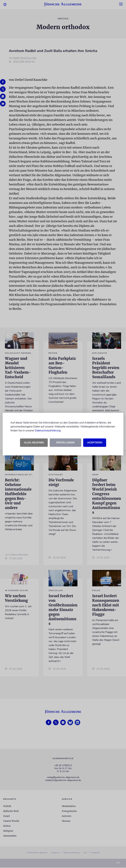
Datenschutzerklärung (48, 431)
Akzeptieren (95, 443)
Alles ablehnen (34, 443)
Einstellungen (65, 443)
